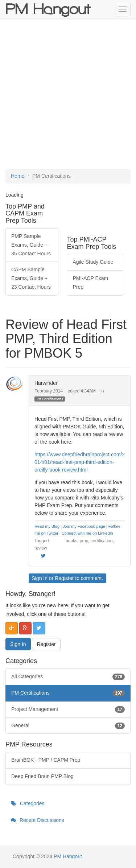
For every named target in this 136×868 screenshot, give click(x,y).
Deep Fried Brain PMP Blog (42, 776)
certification (102, 541)
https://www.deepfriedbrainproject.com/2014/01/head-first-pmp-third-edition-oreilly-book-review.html (80, 462)
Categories (28, 803)
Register (64, 578)
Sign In (40, 578)
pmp (84, 541)
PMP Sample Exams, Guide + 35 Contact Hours (31, 245)
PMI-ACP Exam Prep (90, 283)
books (71, 541)
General (68, 726)
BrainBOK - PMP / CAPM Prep (46, 760)
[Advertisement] (68, 94)
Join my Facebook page (84, 526)
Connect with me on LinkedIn (87, 533)
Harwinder (46, 383)
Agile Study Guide (93, 262)
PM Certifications (50, 399)
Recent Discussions (38, 820)
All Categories (68, 677)
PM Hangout (68, 856)
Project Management (68, 709)
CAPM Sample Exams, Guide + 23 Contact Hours (31, 278)
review (41, 548)
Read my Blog (47, 526)
